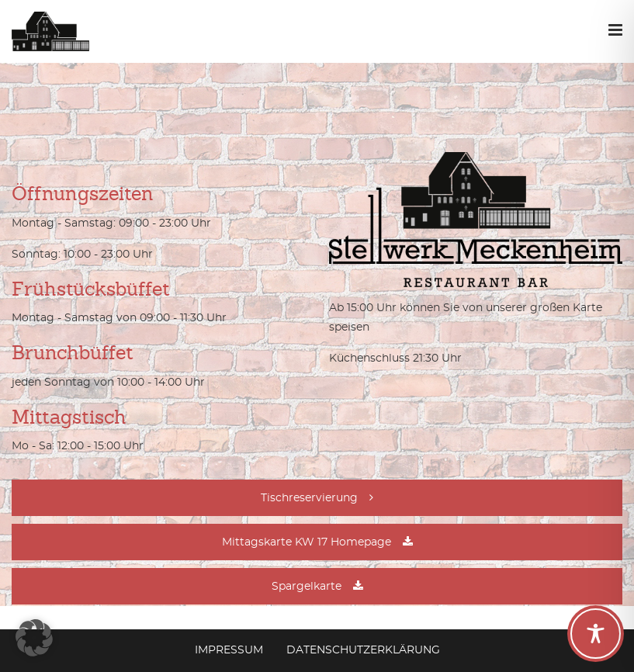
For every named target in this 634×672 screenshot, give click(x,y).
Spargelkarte (307, 587)
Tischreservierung (309, 498)
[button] (34, 638)
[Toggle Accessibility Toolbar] (596, 634)
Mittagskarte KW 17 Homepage (307, 542)
